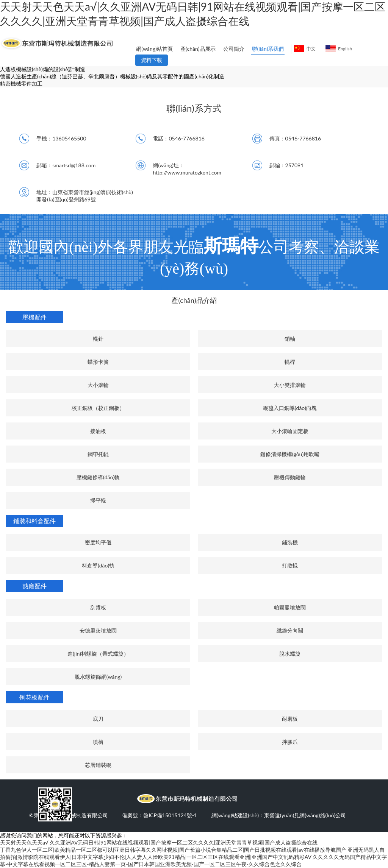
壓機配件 (34, 317)
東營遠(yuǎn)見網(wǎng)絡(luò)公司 (305, 815)
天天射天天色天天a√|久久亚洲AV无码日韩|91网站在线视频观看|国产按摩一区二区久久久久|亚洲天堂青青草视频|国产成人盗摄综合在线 (159, 842)
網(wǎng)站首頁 (154, 49)
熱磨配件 (34, 586)
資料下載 (152, 60)
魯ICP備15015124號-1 (170, 815)
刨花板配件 (34, 697)
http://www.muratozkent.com (187, 172)
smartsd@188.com (74, 165)
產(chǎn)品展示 (198, 49)
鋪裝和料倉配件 (34, 521)
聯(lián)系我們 (268, 49)
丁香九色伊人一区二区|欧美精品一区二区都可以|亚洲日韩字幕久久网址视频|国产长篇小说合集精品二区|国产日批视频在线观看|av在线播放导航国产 (173, 850)
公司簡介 (234, 49)
